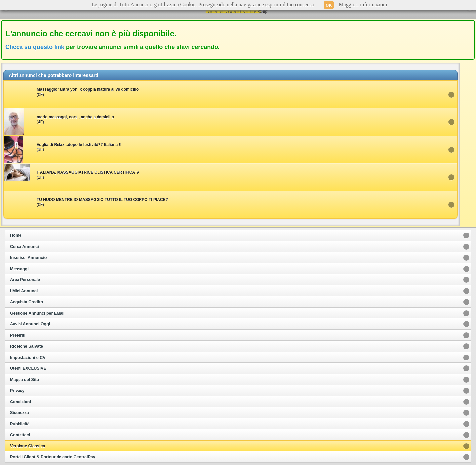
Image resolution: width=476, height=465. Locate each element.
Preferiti (18, 335)
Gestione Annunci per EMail (37, 313)
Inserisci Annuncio (28, 258)
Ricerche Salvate (26, 346)
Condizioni (20, 402)
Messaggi (19, 269)
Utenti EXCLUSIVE (28, 368)
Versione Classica (27, 446)
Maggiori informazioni (363, 4)
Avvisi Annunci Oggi (30, 324)
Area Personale (25, 280)
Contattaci (20, 435)
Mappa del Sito (24, 380)
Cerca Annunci (24, 247)
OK (329, 5)
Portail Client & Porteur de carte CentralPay (53, 457)
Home (16, 235)
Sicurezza (20, 413)
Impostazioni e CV (28, 358)
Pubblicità (20, 424)
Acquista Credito (26, 302)
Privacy (17, 391)
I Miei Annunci (24, 291)
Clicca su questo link (35, 47)
